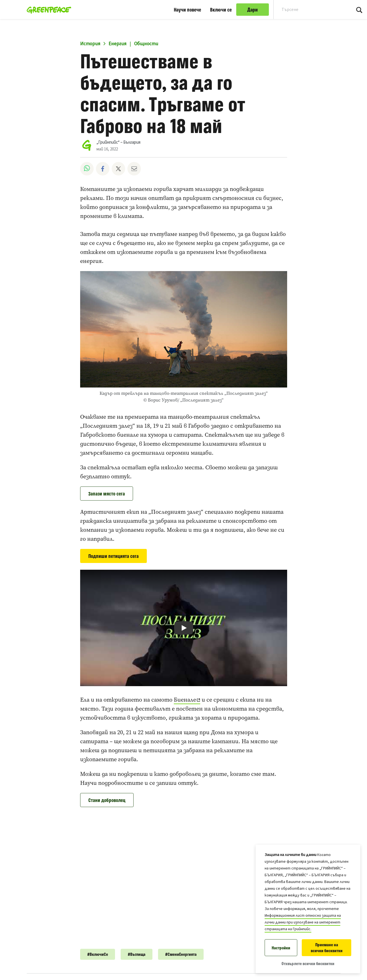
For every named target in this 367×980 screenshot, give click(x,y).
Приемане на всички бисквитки (327, 948)
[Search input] (309, 10)
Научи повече (187, 10)
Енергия (118, 44)
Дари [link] (253, 10)
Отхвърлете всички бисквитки (308, 964)
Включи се (221, 10)
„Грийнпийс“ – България (118, 142)
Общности (146, 44)
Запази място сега (107, 494)
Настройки (281, 948)
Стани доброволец (107, 800)
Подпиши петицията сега (113, 556)
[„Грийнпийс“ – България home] (47, 10)
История (90, 44)
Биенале (185, 700)
